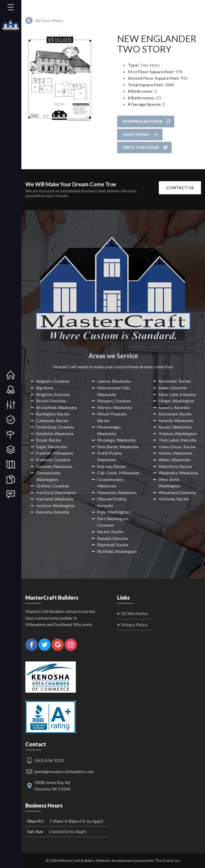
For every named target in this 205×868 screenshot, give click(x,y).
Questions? (136, 134)
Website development (115, 860)
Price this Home (141, 147)
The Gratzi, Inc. (168, 860)
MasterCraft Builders (77, 860)
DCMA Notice (135, 613)
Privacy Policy (134, 625)
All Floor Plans (49, 20)
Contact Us (180, 187)
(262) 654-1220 (49, 760)
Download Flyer (143, 121)
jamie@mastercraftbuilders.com (64, 771)
